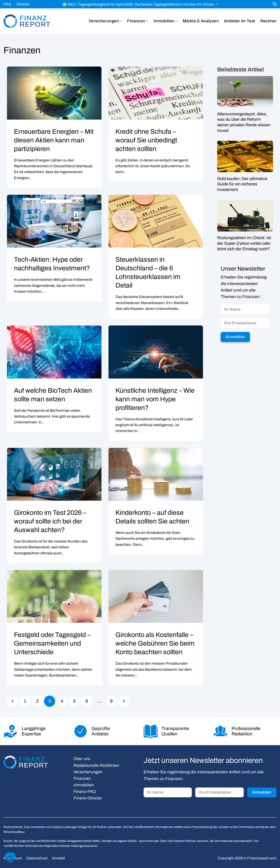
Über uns (82, 759)
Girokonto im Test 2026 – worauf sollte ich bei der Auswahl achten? (50, 521)
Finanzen (138, 21)
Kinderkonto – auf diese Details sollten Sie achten (152, 517)
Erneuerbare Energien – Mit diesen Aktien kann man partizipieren (54, 140)
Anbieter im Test (240, 21)
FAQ (7, 4)
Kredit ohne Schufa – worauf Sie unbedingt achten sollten (146, 140)
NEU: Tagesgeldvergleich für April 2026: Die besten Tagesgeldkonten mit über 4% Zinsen (141, 4)
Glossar (23, 4)
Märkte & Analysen (201, 21)
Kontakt (59, 858)
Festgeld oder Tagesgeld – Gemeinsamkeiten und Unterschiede (52, 643)
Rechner (268, 21)
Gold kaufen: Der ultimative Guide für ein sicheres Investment (242, 184)
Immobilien (165, 21)
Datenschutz (37, 858)
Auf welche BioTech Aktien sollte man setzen (53, 395)
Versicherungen (105, 21)
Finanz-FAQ (85, 792)
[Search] (275, 4)
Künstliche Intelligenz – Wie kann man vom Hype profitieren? (155, 399)
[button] (10, 858)
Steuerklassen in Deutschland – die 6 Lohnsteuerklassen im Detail (148, 272)
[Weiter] (124, 701)
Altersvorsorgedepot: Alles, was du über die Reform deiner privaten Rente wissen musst (244, 122)
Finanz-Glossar (88, 798)
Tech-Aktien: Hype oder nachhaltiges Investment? (52, 264)
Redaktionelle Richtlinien (96, 766)
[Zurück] (13, 701)
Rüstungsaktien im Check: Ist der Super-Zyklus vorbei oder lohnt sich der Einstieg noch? (244, 243)
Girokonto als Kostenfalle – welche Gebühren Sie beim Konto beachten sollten (155, 643)
